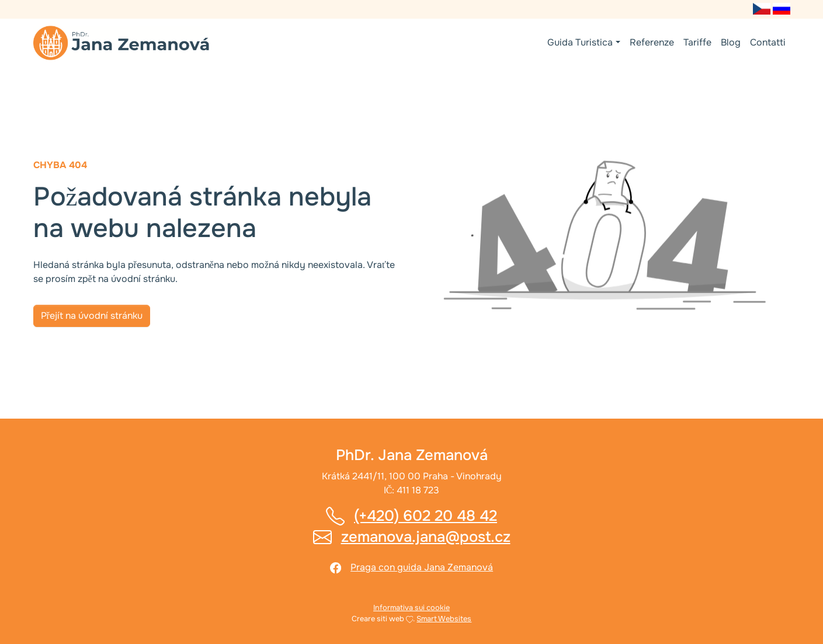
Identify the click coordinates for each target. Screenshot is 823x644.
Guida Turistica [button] (580, 42)
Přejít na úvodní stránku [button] (92, 316)
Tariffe (697, 42)
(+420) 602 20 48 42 (426, 516)
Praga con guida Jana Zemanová (422, 567)
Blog (731, 42)
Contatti (768, 42)
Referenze (652, 42)
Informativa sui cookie (412, 608)
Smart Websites (444, 619)
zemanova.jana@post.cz (426, 537)
